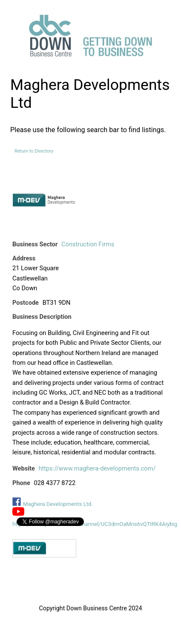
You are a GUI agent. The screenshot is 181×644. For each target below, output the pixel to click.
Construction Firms (88, 244)
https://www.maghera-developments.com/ (97, 468)
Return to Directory (34, 151)
